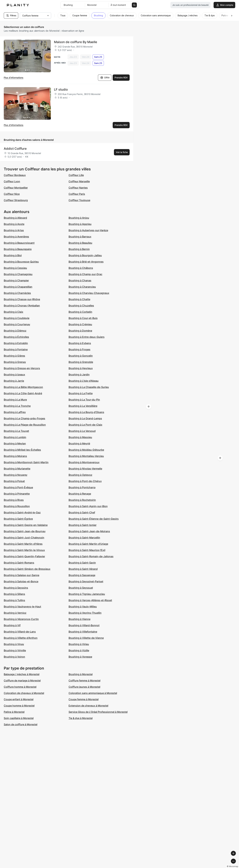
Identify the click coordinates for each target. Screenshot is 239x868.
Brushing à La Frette (81, 393)
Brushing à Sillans (14, 594)
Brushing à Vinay (14, 644)
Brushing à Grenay (15, 362)
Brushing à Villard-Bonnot (84, 625)
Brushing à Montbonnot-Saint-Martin (26, 462)
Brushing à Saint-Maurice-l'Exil (87, 550)
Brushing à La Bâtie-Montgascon (23, 387)
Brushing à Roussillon (17, 506)
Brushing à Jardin (79, 375)
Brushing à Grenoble (81, 362)
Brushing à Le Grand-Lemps (85, 418)
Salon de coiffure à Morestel (21, 724)
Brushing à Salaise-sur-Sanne (21, 575)
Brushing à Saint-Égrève (18, 519)
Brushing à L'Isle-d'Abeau (84, 381)
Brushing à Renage (80, 494)
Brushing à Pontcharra (82, 487)
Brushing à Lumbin (15, 437)
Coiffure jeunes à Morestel (84, 687)
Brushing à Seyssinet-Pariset (86, 581)
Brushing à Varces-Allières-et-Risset (90, 600)
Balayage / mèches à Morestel (22, 674)
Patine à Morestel (14, 712)
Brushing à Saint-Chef (82, 512)
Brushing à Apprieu (80, 224)
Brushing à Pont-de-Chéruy (85, 481)
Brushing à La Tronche (17, 406)
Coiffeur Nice (12, 194)
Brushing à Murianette (17, 469)
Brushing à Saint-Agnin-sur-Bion (88, 506)
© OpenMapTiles (196, 867)
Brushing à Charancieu (82, 287)
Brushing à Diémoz (15, 331)
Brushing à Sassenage (82, 575)
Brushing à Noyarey (16, 475)
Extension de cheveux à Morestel (88, 706)
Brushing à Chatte (79, 299)
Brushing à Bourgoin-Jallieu (85, 255)
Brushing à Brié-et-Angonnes (86, 262)
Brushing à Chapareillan (18, 287)
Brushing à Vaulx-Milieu (83, 607)
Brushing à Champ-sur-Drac (85, 274)
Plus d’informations (14, 78)
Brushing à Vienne (79, 619)
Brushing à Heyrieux (81, 368)
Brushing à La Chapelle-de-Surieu (89, 387)
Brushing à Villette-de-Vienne (86, 638)
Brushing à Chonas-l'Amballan (22, 306)
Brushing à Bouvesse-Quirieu (21, 262)
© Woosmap (180, 867)
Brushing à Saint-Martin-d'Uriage (88, 544)
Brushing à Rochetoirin (82, 500)
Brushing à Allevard (15, 218)
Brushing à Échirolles (16, 337)
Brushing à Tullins (14, 600)
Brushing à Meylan (15, 443)
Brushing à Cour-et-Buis (83, 318)
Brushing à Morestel (81, 674)
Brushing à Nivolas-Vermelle (85, 469)
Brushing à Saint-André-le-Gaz (22, 512)
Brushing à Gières (14, 356)
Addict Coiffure (15, 149)
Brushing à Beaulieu (80, 243)
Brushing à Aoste (14, 224)
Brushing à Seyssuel (81, 588)
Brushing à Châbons (81, 268)
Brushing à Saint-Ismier (83, 525)
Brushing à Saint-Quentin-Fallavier (24, 556)
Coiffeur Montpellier (16, 188)
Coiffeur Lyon (12, 181)
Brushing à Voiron (14, 657)
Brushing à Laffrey (15, 412)
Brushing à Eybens (80, 343)
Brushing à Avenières (16, 237)
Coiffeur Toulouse (79, 200)
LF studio (61, 90)
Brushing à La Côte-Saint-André (23, 393)
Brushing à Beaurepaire (18, 249)
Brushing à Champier (16, 280)
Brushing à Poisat (14, 481)
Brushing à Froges (79, 349)
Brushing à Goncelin (81, 356)
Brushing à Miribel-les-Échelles (22, 450)
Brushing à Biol (13, 255)
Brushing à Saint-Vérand (83, 569)
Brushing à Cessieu (15, 268)
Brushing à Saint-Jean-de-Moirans (89, 531)
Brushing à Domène (80, 331)
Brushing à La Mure (15, 400)
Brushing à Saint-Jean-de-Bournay (25, 531)
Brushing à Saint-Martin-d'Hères (23, 544)
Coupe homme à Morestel (19, 706)
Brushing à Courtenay (17, 324)
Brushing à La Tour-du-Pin (84, 400)
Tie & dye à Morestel (81, 718)
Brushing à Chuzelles (81, 306)
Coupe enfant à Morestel (19, 699)
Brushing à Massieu (80, 437)
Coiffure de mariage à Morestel (22, 681)
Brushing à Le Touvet (16, 431)
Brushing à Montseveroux (84, 462)
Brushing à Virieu (79, 644)
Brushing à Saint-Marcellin (84, 538)
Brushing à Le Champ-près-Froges (24, 418)
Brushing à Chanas (80, 280)
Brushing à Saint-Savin (82, 563)
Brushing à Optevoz (80, 475)
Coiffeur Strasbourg (16, 200)
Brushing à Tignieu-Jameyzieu (87, 594)
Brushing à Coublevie (17, 318)
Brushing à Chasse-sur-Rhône (22, 299)
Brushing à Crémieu (80, 324)
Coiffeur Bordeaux (15, 175)
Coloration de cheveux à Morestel (24, 693)
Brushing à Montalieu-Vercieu (86, 456)
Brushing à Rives (14, 500)
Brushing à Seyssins (16, 588)
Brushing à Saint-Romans (19, 563)
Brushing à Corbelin (80, 312)
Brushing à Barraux (80, 237)
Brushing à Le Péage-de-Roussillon (25, 425)
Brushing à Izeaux (14, 375)
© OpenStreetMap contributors (222, 867)
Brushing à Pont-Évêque (18, 487)
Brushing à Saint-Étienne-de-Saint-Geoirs (94, 519)
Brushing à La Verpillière (83, 406)
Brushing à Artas (14, 230)
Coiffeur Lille (76, 175)
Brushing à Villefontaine (83, 632)
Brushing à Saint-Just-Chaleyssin (24, 538)
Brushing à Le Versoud (82, 431)
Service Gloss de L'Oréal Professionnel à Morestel (98, 712)
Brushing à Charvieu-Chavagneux (89, 293)
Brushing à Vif (12, 625)
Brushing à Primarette (17, 494)
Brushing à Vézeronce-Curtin (21, 619)
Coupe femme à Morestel (84, 699)
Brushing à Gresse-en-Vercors (22, 368)
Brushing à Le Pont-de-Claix (85, 425)
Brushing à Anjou (79, 218)
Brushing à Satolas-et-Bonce (21, 581)
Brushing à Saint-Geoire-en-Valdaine (26, 525)
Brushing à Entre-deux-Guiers (87, 337)
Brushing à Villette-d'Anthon (21, 638)
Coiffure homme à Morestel (20, 687)
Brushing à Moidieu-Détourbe (86, 450)
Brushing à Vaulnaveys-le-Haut (22, 607)
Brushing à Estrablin (16, 343)
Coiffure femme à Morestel (85, 681)
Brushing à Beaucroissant (19, 243)
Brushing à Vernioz (15, 613)
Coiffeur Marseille (79, 181)
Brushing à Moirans (15, 456)
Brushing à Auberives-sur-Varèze (88, 230)
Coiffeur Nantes (78, 188)
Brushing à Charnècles (17, 293)
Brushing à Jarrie (14, 381)
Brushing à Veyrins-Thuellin (85, 613)
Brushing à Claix (13, 312)
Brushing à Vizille (79, 650)
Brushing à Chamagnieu (18, 274)
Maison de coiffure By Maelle (76, 42)
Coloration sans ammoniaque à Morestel (93, 693)
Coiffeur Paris (77, 194)
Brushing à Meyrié (79, 443)
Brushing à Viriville (15, 650)
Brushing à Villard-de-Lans (20, 632)
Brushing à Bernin (79, 249)
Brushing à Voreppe (80, 657)
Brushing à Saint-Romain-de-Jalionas (91, 556)
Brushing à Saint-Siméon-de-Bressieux (27, 569)
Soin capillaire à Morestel (19, 718)
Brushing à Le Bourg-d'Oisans (86, 412)
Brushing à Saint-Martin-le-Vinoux (24, 550)
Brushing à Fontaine (16, 349)
